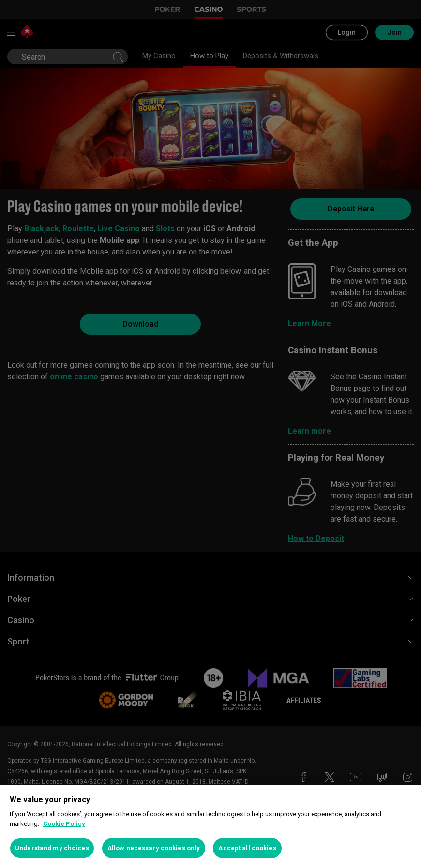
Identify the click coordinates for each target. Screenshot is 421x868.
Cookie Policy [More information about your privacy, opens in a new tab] (64, 824)
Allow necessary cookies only (154, 848)
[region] (210, 827)
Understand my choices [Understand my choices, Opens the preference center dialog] (52, 848)
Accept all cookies (247, 848)
